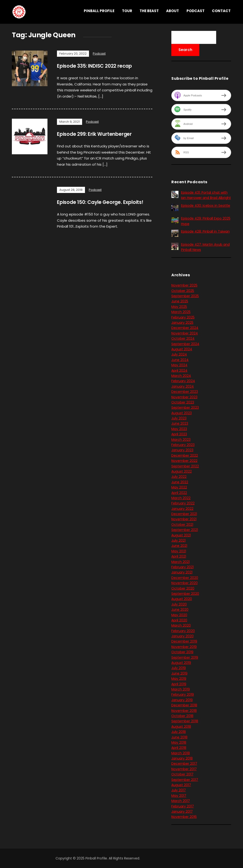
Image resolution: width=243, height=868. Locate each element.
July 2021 (178, 540)
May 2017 (179, 796)
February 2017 (183, 806)
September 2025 (185, 296)
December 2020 (185, 578)
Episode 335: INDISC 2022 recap (98, 66)
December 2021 (184, 514)
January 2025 (182, 323)
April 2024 (179, 371)
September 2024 (185, 344)
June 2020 (180, 610)
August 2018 (181, 727)
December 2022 (185, 455)
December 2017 (184, 764)
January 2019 (182, 700)
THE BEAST (149, 11)
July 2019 (179, 668)
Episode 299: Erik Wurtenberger (99, 134)
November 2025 (184, 285)
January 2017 (182, 812)
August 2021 (181, 535)
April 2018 (179, 748)
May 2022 (179, 487)
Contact (221, 11)
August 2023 (182, 413)
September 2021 (185, 530)
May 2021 (179, 551)
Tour (127, 11)
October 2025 (183, 291)
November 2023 (184, 397)
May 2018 (179, 742)
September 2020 (185, 594)
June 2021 (179, 546)
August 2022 (182, 471)
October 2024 (183, 338)
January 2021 (182, 572)
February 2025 (183, 317)
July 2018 (179, 732)
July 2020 (179, 604)
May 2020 (179, 615)
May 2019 (179, 679)
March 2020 (181, 625)
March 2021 (180, 562)
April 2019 (179, 684)
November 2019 (184, 647)
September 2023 (185, 408)
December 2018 (184, 705)
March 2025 (181, 312)
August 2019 (181, 663)
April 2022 (179, 493)
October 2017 (182, 774)
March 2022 (181, 498)
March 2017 (181, 801)
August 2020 (182, 599)
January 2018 (182, 758)
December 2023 (185, 392)
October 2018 (182, 716)
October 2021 (182, 525)
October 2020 (183, 588)
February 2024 (183, 381)
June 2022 (180, 482)
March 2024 (181, 376)
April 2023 (179, 434)
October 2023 (183, 402)
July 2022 (179, 477)
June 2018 (179, 737)
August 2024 (182, 349)
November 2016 (184, 817)
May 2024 (179, 365)
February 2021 (182, 567)
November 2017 (184, 769)
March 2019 (181, 689)
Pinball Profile (99, 11)
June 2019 (179, 673)
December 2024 (185, 328)
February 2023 (183, 445)
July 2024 (179, 354)
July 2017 (179, 790)
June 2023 (180, 423)
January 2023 (182, 450)
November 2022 (184, 461)
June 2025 (180, 301)
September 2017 (185, 780)
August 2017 (181, 785)
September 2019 (185, 657)
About (173, 11)
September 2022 (185, 466)
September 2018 (185, 721)
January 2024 (183, 386)
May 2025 (179, 307)
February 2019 (183, 694)
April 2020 (179, 620)
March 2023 (181, 440)
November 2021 (184, 519)
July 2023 (179, 418)
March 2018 (181, 753)
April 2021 (179, 556)
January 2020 (182, 636)
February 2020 (183, 631)
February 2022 (183, 503)
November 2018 (184, 711)
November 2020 (185, 583)
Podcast (196, 11)
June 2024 (180, 360)
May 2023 (179, 429)
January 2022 (182, 509)
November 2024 (185, 333)
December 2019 (184, 641)
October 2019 (182, 652)
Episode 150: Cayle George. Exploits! (104, 202)
